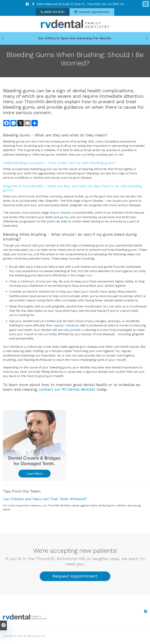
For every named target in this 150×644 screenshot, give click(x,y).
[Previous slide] (3, 38)
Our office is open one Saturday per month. (75, 38)
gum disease (62, 213)
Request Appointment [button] (94, 12)
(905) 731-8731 (54, 12)
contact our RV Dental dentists (67, 389)
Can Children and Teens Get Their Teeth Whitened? (45, 499)
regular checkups (66, 325)
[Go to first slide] (147, 38)
